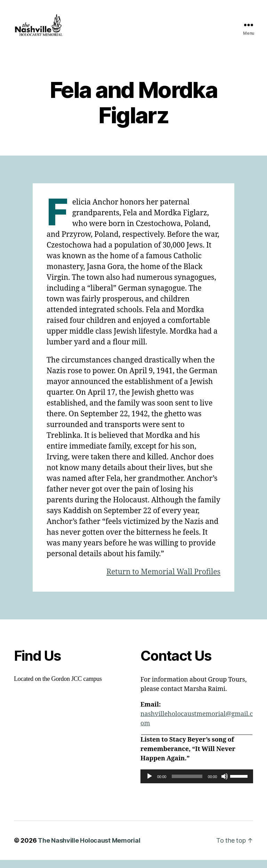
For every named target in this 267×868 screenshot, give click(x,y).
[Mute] (225, 784)
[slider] (187, 784)
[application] (197, 784)
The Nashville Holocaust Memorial (89, 848)
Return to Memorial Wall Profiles (163, 580)
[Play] (149, 784)
